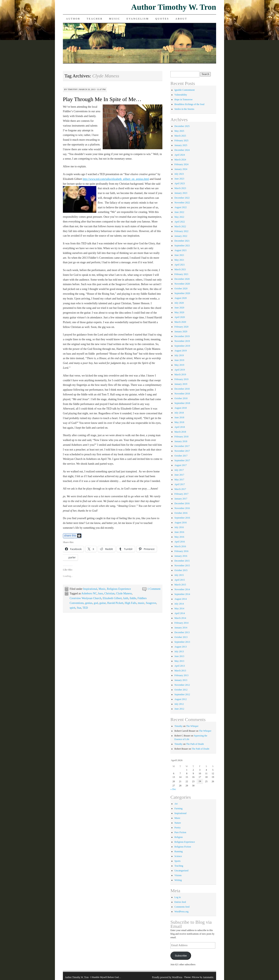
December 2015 (182, 561)
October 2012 (181, 690)
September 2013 (182, 642)
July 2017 (179, 470)
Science (178, 856)
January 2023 (181, 193)
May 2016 (179, 537)
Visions (178, 875)
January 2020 (181, 332)
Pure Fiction (180, 832)
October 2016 (181, 513)
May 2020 (179, 312)
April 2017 (179, 484)
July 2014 (179, 604)
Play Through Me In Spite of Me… (102, 99)
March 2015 (180, 585)
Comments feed (182, 907)
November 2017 (182, 451)
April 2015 (179, 580)
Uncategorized (181, 871)
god (96, 603)
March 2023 (180, 188)
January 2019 (181, 384)
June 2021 (179, 255)
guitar (102, 603)
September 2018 (182, 403)
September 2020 (182, 293)
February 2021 (181, 274)
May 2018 (179, 422)
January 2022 (181, 236)
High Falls (131, 603)
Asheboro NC (89, 593)
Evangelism (138, 19)
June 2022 (179, 212)
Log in (178, 897)
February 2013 (181, 675)
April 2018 (179, 427)
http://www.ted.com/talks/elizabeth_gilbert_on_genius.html (116, 179)
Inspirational (90, 589)
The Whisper (192, 726)
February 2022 (181, 231)
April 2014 (179, 613)
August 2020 (180, 298)
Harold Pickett (115, 603)
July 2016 (179, 527)
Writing (178, 880)
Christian (109, 593)
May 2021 (179, 260)
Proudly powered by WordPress (167, 977)
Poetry (177, 828)
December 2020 (182, 279)
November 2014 (182, 589)
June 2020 (179, 308)
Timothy (72, 89)
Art (176, 804)
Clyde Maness (124, 593)
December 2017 (182, 446)
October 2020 (181, 289)
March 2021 (180, 269)
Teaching (179, 866)
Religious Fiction (183, 847)
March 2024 (180, 160)
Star (79, 608)
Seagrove (151, 603)
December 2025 (182, 126)
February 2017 (181, 494)
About (181, 19)
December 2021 (182, 241)
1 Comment (154, 589)
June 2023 (179, 179)
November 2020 (182, 284)
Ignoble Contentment (184, 90)
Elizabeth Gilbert (112, 598)
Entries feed (180, 902)
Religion (178, 837)
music (141, 603)
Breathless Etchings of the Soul (189, 104)
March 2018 (180, 432)
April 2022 (179, 222)
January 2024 (181, 169)
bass (100, 593)
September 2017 (182, 460)
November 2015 (182, 566)
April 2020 (179, 317)
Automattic (208, 977)
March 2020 (180, 322)
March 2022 (180, 226)
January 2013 (181, 680)
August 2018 (180, 408)
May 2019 (179, 365)
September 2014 (182, 594)
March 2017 (180, 489)
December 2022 (182, 198)
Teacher (95, 19)
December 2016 (182, 503)
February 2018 (181, 437)
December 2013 (182, 632)
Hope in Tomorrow (183, 99)
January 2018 (181, 441)
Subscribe (181, 956)
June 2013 (179, 656)
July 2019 (179, 355)
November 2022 (182, 203)
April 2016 (179, 542)
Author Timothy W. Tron (174, 7)
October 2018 (181, 398)
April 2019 (179, 370)
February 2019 (181, 379)
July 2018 (179, 413)
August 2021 (180, 250)
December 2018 (182, 389)
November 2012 (182, 685)
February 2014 (181, 623)
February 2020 (181, 327)
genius (89, 603)
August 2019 (180, 351)
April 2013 (179, 666)
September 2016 (182, 518)
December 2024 (182, 150)
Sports (177, 861)
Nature (178, 823)
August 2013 (180, 647)
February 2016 (181, 551)
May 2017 (179, 480)
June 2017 (179, 475)
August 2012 (180, 699)
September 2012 (182, 694)
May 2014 (179, 608)
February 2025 (181, 140)
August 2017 (180, 465)
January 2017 (181, 499)
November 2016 (182, 508)
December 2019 (182, 336)
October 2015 (181, 570)
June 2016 (179, 532)
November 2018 (182, 394)
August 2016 (180, 523)
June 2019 (179, 360)
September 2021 (182, 246)
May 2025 (179, 131)
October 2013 (181, 637)
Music (115, 19)
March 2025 (180, 136)
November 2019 (182, 341)
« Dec (173, 789)
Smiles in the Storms (184, 109)
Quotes (162, 19)
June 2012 (179, 709)
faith (126, 598)
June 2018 (179, 417)
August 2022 (180, 207)
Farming (178, 808)
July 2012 (179, 704)
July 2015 (179, 575)
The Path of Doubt (195, 744)
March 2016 (180, 546)
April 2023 (179, 183)
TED (85, 608)
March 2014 (180, 618)
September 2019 (182, 346)
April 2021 (179, 265)
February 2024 (181, 164)
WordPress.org (181, 912)
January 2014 (181, 628)
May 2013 (179, 661)
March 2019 (180, 374)
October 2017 (181, 456)
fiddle (133, 598)
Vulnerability (181, 95)
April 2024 (179, 155)
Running (178, 851)
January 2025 (181, 145)
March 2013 (180, 671)
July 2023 (179, 174)
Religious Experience (119, 589)
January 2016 (181, 556)
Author (73, 19)
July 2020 (179, 303)
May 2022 (179, 217)
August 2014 (180, 599)
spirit (73, 608)
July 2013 (179, 651)
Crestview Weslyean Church (85, 598)
